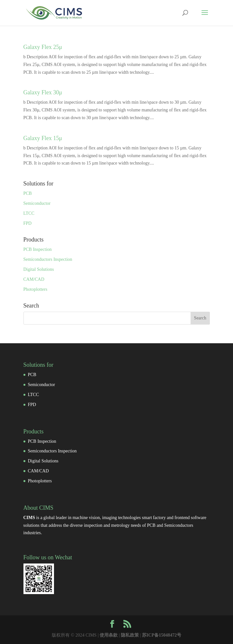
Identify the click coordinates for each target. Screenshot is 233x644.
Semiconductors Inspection (48, 259)
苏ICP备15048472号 (162, 635)
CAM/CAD (34, 279)
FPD (28, 223)
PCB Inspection (38, 249)
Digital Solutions (39, 269)
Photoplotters (36, 289)
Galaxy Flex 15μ (43, 138)
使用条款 (109, 635)
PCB (28, 193)
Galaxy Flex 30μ (43, 92)
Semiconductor (37, 203)
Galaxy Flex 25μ (43, 47)
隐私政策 (130, 635)
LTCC (29, 213)
